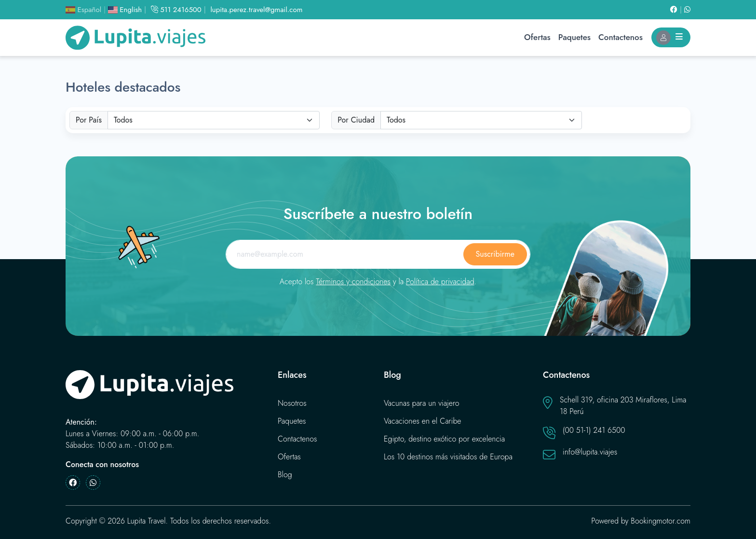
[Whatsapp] (687, 10)
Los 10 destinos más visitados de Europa (448, 457)
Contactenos (621, 37)
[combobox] (214, 120)
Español (83, 10)
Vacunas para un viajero (422, 403)
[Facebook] (677, 10)
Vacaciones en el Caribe (423, 421)
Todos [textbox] (123, 120)
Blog (285, 475)
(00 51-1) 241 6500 (594, 430)
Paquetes (574, 37)
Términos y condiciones (353, 282)
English (125, 10)
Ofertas (537, 37)
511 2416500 (176, 10)
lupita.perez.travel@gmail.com (256, 10)
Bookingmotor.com (661, 521)
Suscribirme (495, 254)
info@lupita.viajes (590, 452)
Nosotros (292, 403)
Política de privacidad (440, 282)
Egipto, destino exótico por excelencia (444, 439)
